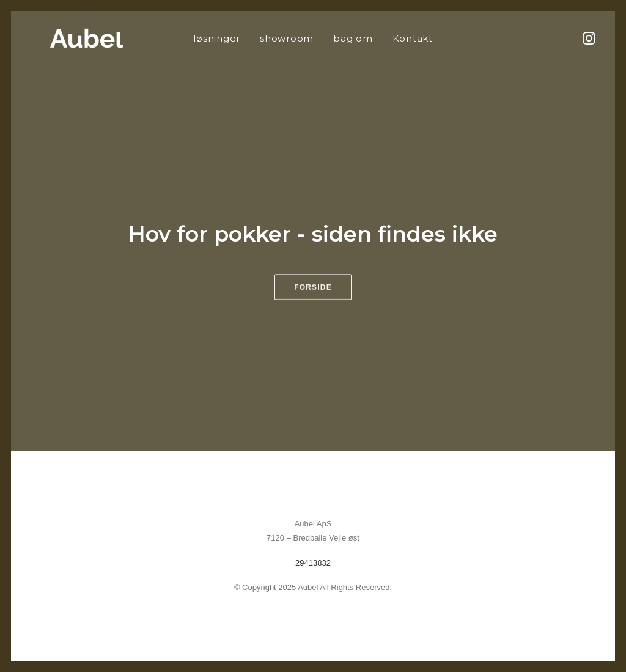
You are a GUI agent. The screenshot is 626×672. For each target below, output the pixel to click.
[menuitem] (217, 38)
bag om (353, 38)
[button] (588, 38)
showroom (287, 38)
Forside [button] (313, 296)
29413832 (313, 563)
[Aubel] (68, 38)
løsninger (217, 38)
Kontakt (413, 38)
